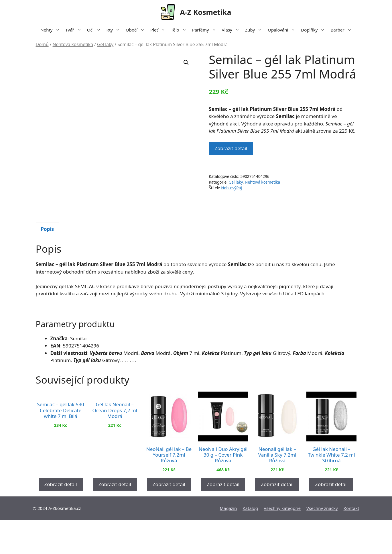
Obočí (137, 30)
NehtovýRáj (232, 188)
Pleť (159, 30)
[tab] (48, 263)
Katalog (250, 542)
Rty (115, 30)
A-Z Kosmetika (205, 12)
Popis (48, 263)
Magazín (228, 542)
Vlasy (232, 30)
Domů (42, 44)
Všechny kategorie (282, 542)
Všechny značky (322, 542)
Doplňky (314, 30)
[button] (186, 62)
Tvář (75, 30)
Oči (95, 30)
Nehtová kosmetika (73, 44)
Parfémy (206, 30)
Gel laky (105, 44)
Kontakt (351, 542)
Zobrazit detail (231, 148)
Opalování (283, 30)
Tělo (180, 30)
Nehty (51, 30)
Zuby (255, 30)
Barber (342, 30)
